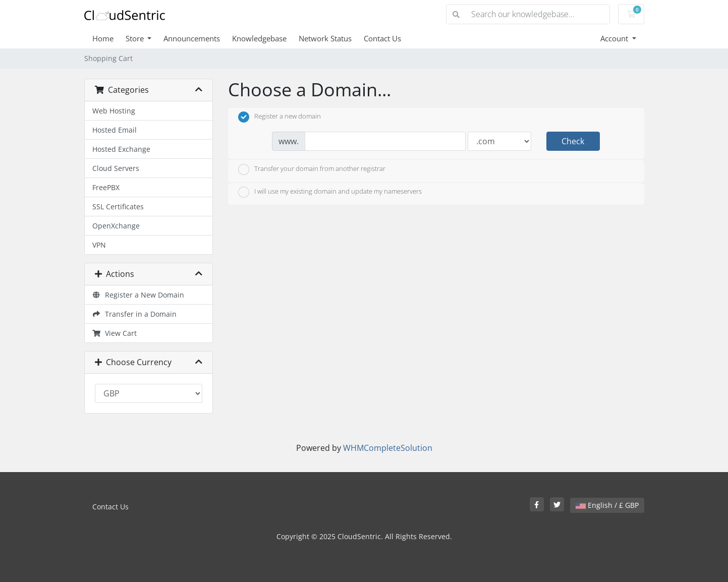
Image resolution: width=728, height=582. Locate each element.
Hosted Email (115, 130)
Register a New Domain (138, 295)
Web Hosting (114, 111)
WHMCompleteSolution (388, 448)
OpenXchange (116, 226)
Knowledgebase (259, 38)
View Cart (115, 333)
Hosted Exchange (121, 149)
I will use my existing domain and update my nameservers (330, 192)
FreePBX (106, 187)
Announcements (192, 38)
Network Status (325, 38)
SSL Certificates (118, 207)
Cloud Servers (116, 168)
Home (103, 38)
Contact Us (382, 38)
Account (615, 38)
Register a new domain (279, 117)
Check (573, 141)
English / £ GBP (607, 505)
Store (136, 38)
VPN (99, 245)
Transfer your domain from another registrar (312, 169)
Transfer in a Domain (135, 314)
